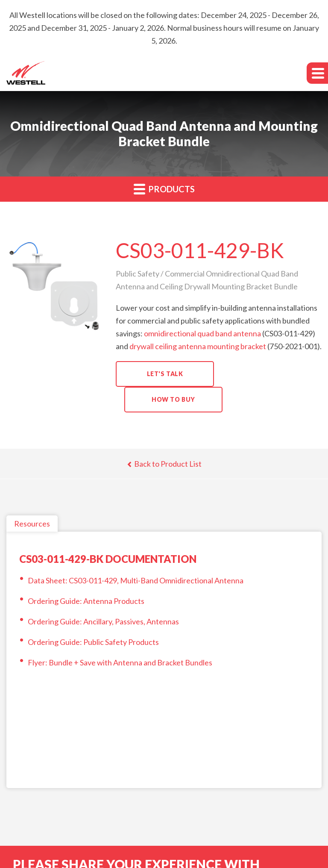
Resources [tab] (32, 524)
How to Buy (173, 399)
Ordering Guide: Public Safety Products (93, 642)
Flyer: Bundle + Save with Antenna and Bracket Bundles (120, 662)
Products (164, 189)
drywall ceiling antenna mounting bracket (198, 346)
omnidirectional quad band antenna (202, 333)
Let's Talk (165, 374)
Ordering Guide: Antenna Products (86, 601)
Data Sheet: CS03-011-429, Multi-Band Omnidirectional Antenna (136, 580)
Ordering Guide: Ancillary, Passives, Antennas (103, 621)
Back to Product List (164, 464)
